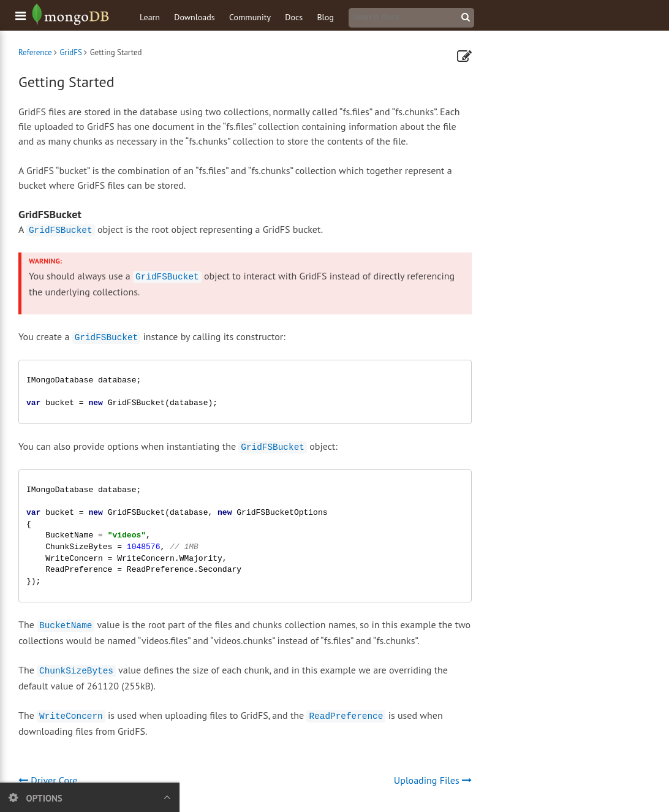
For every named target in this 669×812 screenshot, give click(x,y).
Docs (294, 17)
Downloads (194, 17)
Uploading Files (433, 780)
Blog (325, 17)
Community (250, 17)
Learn (150, 17)
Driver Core (48, 780)
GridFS (70, 52)
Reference (35, 52)
